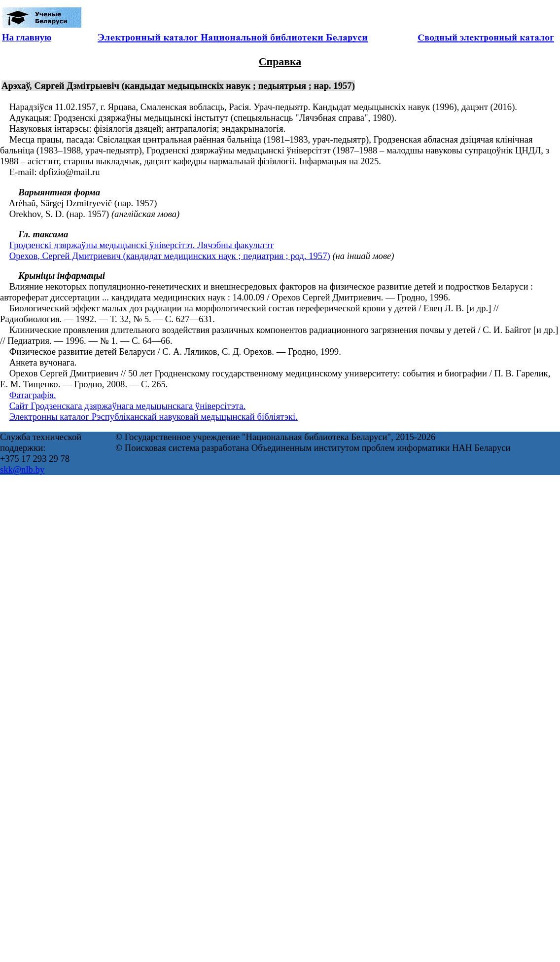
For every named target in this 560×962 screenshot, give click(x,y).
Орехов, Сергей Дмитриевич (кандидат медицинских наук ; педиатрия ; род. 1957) (170, 256)
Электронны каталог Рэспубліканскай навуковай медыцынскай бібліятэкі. (154, 417)
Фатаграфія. (33, 395)
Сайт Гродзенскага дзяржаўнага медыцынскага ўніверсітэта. (127, 406)
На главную (27, 37)
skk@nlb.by (22, 469)
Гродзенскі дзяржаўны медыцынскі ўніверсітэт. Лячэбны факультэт (141, 245)
